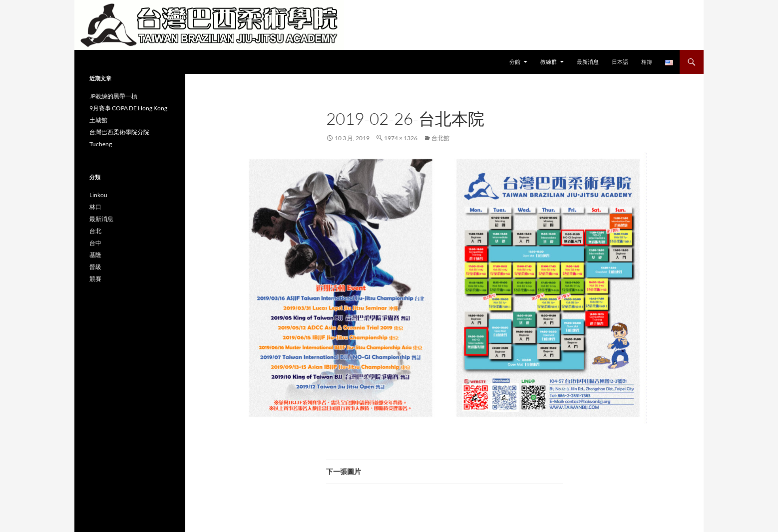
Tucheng (101, 144)
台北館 (440, 138)
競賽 (95, 279)
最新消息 (588, 62)
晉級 (95, 267)
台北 (95, 231)
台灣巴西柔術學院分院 (119, 132)
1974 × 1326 (401, 138)
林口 (95, 207)
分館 (515, 62)
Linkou (98, 195)
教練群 (549, 62)
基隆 (95, 255)
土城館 (98, 120)
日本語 (620, 62)
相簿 (647, 62)
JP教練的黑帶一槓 (113, 96)
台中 (95, 243)
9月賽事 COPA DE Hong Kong (128, 108)
